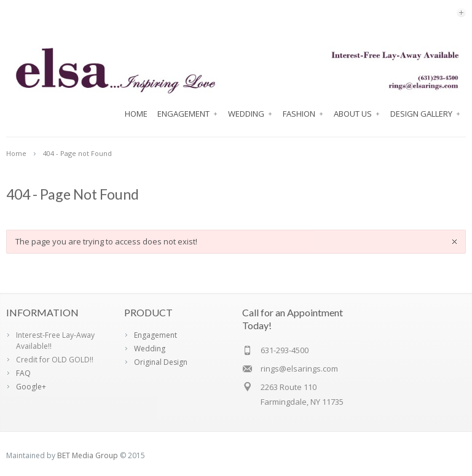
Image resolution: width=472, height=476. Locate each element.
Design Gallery (426, 114)
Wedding (250, 114)
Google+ (31, 387)
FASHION (303, 114)
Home (136, 114)
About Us (357, 114)
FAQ (23, 373)
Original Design (161, 362)
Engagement (188, 114)
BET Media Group (88, 455)
